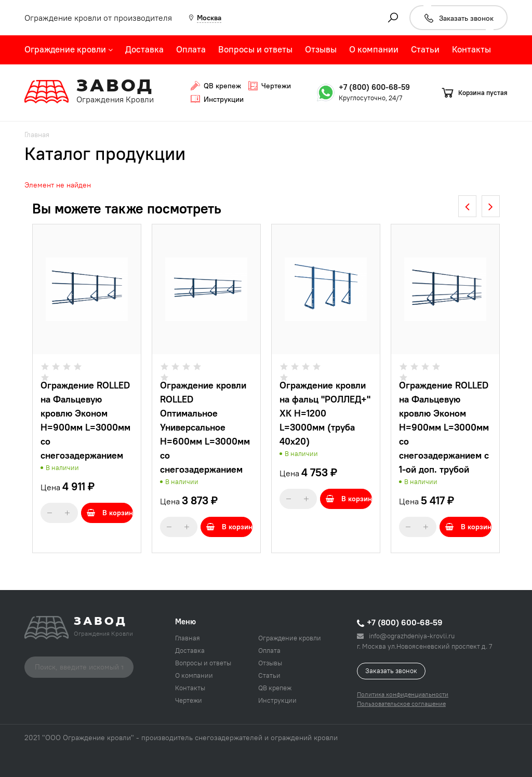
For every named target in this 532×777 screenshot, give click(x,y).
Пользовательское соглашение (401, 704)
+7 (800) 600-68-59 (374, 87)
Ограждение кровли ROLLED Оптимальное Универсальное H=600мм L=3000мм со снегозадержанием (205, 427)
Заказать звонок (391, 671)
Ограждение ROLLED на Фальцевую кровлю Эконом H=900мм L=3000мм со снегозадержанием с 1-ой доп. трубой (444, 427)
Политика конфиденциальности (403, 694)
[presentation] (467, 206)
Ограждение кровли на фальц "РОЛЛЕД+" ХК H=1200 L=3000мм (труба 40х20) (325, 413)
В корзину (110, 513)
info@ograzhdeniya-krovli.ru (406, 636)
